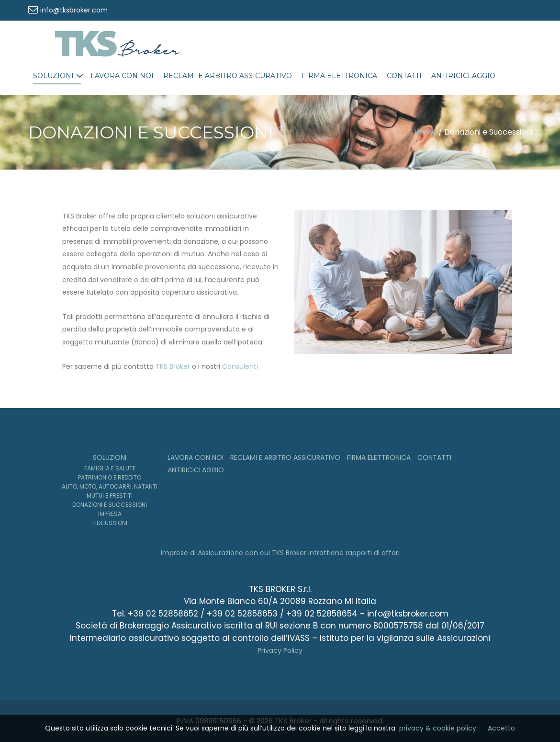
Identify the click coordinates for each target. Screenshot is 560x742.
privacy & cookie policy (438, 728)
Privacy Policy (280, 651)
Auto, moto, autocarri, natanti (110, 486)
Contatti (404, 76)
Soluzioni (53, 76)
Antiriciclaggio (463, 76)
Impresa (110, 514)
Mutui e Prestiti (110, 496)
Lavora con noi (122, 76)
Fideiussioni (110, 523)
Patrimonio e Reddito (110, 477)
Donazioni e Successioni (110, 505)
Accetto (501, 728)
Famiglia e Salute (110, 468)
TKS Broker (173, 366)
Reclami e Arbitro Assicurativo (228, 76)
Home (425, 132)
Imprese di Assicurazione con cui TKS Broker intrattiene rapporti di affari (280, 553)
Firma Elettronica (339, 76)
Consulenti (240, 366)
